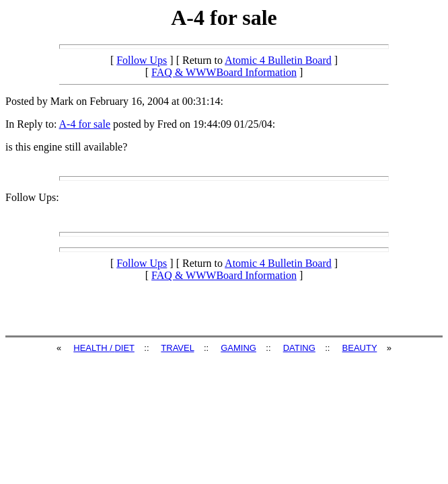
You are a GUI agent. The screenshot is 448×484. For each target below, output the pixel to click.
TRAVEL (177, 348)
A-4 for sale (85, 124)
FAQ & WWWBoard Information (224, 72)
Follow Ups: (32, 197)
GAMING (238, 348)
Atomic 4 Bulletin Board (278, 60)
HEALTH (91, 348)
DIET (124, 348)
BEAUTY (360, 348)
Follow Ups (142, 60)
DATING (299, 348)
